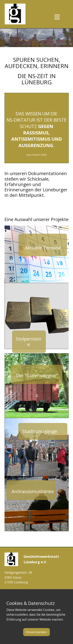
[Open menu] (60, 17)
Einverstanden (36, 632)
